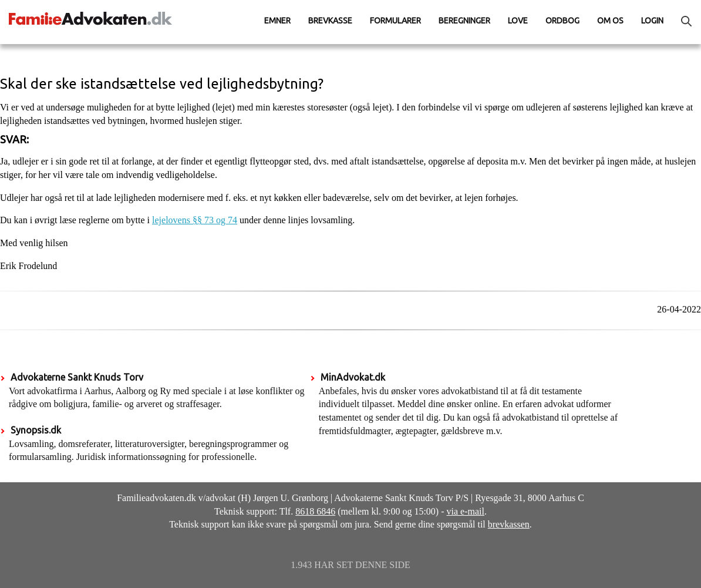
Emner (277, 21)
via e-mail (466, 511)
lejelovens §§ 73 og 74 (195, 220)
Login (652, 21)
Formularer (395, 21)
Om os (610, 21)
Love (518, 21)
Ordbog (562, 21)
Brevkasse (330, 21)
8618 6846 (315, 511)
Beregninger (464, 21)
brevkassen (509, 524)
